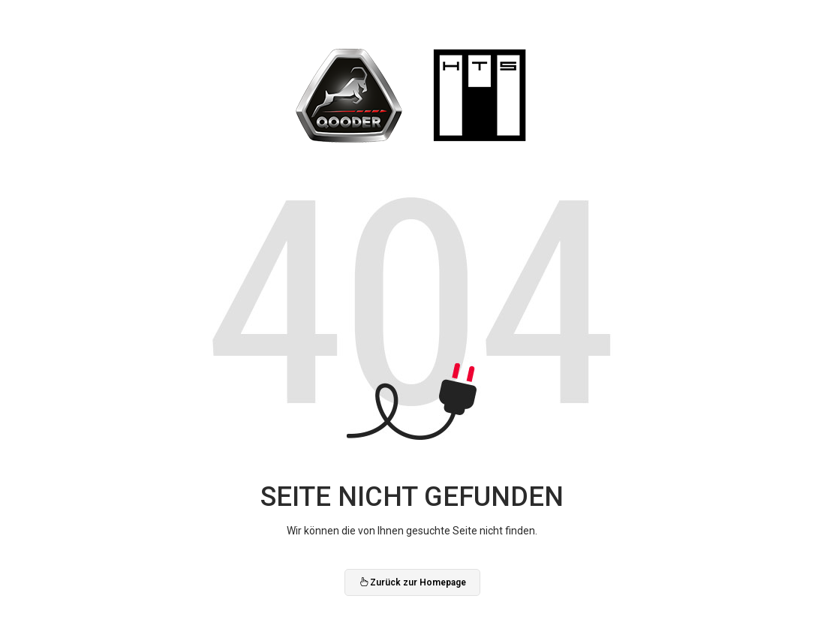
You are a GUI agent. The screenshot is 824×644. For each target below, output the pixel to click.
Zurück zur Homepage (412, 582)
